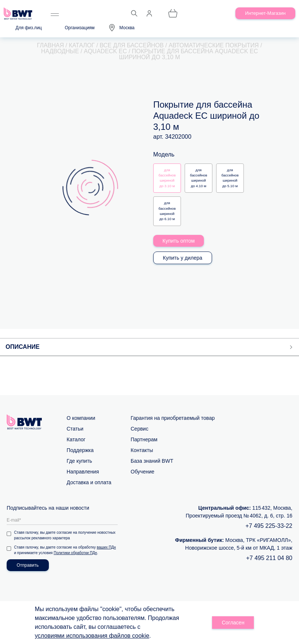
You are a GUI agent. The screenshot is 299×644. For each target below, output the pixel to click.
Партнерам (144, 439)
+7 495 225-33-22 (269, 526)
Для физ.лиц (29, 28)
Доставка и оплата (89, 482)
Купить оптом (179, 241)
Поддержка (80, 450)
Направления (83, 472)
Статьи (75, 429)
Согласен (233, 623)
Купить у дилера (183, 258)
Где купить (79, 461)
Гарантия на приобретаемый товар (173, 418)
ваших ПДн (107, 547)
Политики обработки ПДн (75, 553)
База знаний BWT (152, 461)
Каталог (76, 439)
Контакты (142, 450)
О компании (81, 418)
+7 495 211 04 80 (269, 558)
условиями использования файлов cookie (92, 636)
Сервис (140, 429)
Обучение (142, 472)
